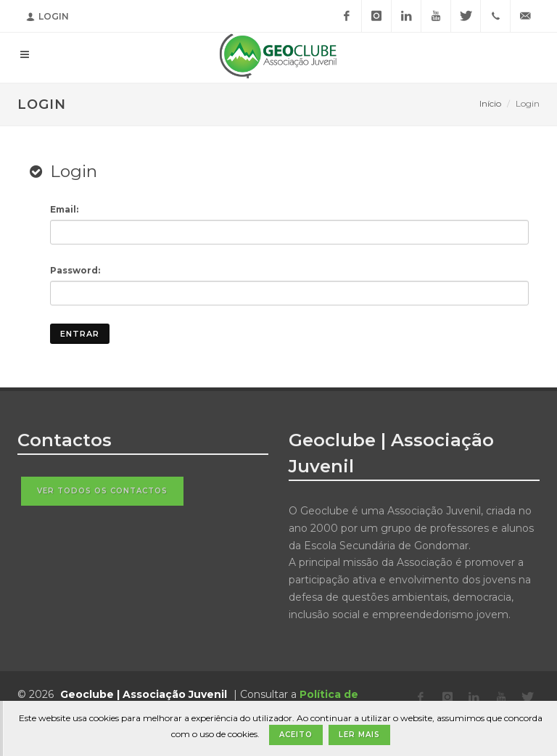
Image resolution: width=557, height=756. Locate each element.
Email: (64, 209)
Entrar (80, 334)
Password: (75, 270)
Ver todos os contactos (102, 491)
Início (490, 103)
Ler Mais (359, 735)
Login (48, 16)
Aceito (296, 735)
